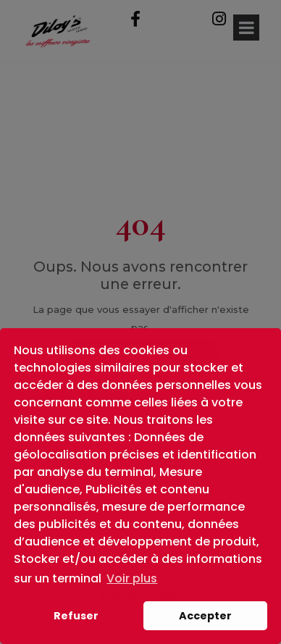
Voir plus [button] (132, 578)
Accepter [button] (205, 616)
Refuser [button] (76, 616)
